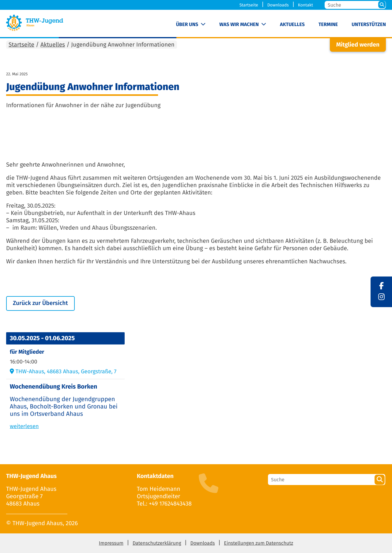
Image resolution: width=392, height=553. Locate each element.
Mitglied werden (358, 45)
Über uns (187, 25)
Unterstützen (369, 25)
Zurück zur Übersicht (40, 303)
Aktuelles (292, 25)
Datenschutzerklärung (157, 543)
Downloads (278, 5)
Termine (328, 25)
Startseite (249, 5)
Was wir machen (239, 25)
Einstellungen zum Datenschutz (258, 543)
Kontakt (305, 5)
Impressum (111, 543)
